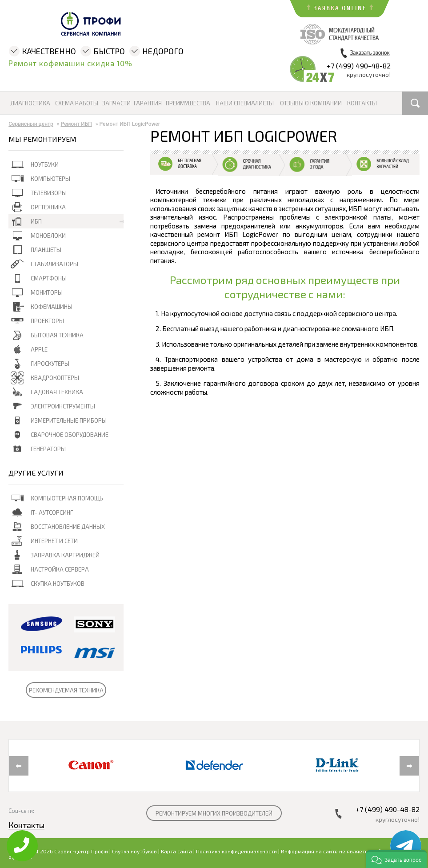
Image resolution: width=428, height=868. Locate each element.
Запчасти (116, 103)
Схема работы (77, 103)
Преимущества (188, 103)
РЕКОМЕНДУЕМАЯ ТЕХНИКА (66, 690)
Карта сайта (176, 851)
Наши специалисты (245, 103)
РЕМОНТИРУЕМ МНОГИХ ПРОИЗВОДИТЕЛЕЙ (214, 813)
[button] (396, 859)
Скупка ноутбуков (134, 851)
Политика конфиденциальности (236, 851)
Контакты (362, 103)
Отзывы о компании (311, 103)
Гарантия (148, 103)
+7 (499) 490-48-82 (359, 66)
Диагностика (30, 103)
